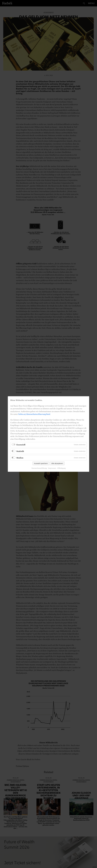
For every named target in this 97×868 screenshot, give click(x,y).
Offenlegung (61, 468)
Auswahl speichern (41, 463)
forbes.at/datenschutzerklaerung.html (34, 414)
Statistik (20, 451)
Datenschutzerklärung (39, 468)
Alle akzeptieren (57, 463)
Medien (20, 458)
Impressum (52, 468)
